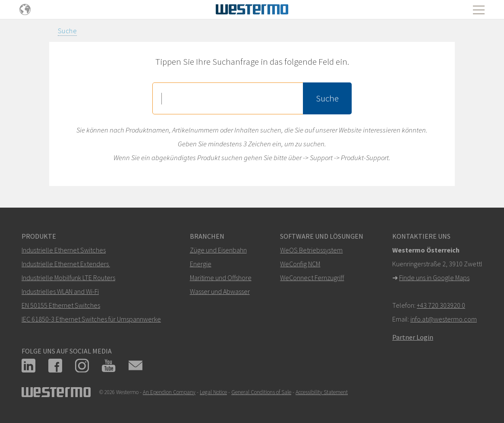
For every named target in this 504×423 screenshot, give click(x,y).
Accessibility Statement (322, 392)
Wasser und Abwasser (220, 291)
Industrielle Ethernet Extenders (65, 264)
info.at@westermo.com (444, 319)
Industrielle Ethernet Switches (64, 250)
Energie (201, 264)
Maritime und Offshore (221, 278)
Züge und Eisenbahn (218, 250)
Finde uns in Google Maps (434, 278)
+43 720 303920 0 (441, 305)
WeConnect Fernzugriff (312, 278)
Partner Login (413, 337)
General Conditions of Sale (261, 392)
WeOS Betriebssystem (311, 250)
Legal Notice (213, 392)
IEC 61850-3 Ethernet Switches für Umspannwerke (91, 319)
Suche (67, 31)
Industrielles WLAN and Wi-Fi (60, 291)
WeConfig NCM (300, 264)
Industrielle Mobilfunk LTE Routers (68, 278)
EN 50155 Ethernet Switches (61, 305)
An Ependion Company (169, 392)
